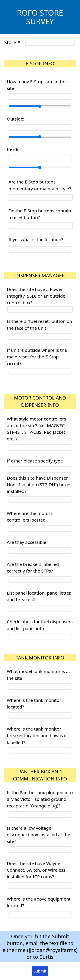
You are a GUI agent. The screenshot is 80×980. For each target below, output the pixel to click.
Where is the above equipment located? (39, 902)
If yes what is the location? (36, 239)
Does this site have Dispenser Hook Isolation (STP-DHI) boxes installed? (39, 485)
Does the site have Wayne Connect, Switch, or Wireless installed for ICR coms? (36, 870)
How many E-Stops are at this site (37, 85)
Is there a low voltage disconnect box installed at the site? (39, 835)
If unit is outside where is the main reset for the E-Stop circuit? (37, 357)
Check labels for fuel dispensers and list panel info (40, 625)
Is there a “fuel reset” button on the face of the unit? (39, 324)
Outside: (16, 119)
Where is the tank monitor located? (34, 703)
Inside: (14, 149)
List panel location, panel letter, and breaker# (39, 596)
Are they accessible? (28, 542)
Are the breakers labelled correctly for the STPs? (33, 568)
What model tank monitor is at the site (39, 675)
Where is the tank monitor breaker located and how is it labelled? (37, 735)
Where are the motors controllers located (30, 517)
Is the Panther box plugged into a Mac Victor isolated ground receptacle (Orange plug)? (40, 799)
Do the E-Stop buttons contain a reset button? (40, 214)
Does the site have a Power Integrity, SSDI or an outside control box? (36, 296)
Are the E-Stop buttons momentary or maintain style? (40, 185)
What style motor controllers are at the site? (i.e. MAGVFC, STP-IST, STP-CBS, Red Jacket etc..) (36, 429)
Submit (40, 971)
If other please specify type (35, 461)
